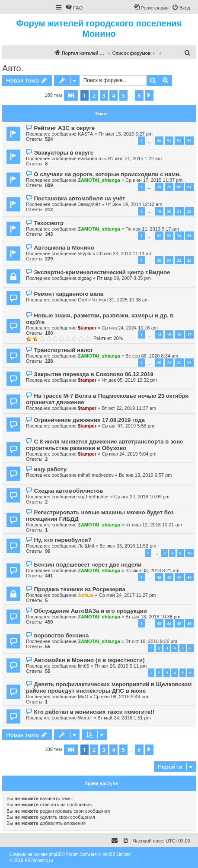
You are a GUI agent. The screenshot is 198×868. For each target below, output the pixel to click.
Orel (82, 300)
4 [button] (113, 95)
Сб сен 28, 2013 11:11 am (125, 253)
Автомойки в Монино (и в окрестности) (89, 660)
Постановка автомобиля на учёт (79, 198)
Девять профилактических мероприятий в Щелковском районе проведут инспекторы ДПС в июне (109, 687)
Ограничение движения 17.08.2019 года (89, 420)
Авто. (13, 68)
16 (179, 334)
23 (189, 260)
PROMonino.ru (39, 860)
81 (189, 187)
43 (169, 577)
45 (189, 577)
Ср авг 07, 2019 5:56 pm (128, 426)
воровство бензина (61, 635)
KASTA (85, 134)
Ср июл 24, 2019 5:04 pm (129, 454)
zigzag (85, 278)
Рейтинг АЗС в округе (64, 128)
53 (189, 141)
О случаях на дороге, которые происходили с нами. (107, 174)
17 (189, 334)
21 (179, 211)
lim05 (83, 666)
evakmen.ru (90, 158)
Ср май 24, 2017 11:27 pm (128, 595)
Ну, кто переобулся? (62, 540)
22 (189, 211)
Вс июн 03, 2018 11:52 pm (128, 546)
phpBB (55, 854)
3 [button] (104, 95)
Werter (85, 718)
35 (189, 236)
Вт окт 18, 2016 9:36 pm (151, 641)
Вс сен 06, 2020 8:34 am (152, 356)
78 (159, 187)
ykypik (85, 253)
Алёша (86, 595)
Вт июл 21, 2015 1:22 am (135, 158)
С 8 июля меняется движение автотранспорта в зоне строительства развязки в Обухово (105, 445)
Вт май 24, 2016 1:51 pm (124, 718)
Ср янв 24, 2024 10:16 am (130, 328)
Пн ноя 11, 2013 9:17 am (152, 229)
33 (169, 236)
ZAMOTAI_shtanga (99, 180)
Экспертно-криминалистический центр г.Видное (102, 272)
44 (179, 577)
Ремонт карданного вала (69, 294)
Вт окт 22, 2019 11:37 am (129, 408)
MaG (83, 697)
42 (159, 577)
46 (189, 623)
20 (169, 211)
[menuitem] (74, 8)
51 (169, 141)
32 (159, 236)
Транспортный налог (63, 350)
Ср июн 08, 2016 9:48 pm (121, 697)
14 (159, 334)
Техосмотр (49, 223)
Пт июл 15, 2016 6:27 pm (126, 134)
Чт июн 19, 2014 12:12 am (134, 204)
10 (189, 553)
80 (179, 187)
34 (179, 236)
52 (179, 141)
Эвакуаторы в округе (64, 153)
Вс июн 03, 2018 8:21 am (152, 570)
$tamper (87, 328)
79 (169, 187)
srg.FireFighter (93, 497)
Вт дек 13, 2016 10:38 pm (153, 617)
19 (159, 211)
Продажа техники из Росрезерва (79, 589)
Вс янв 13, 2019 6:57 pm (145, 475)
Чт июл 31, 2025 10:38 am (120, 300)
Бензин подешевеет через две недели (88, 565)
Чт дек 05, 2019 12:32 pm (129, 380)
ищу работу (50, 469)
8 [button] (139, 95)
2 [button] (94, 95)
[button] (71, 95)
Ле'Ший (86, 546)
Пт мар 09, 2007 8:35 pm (124, 278)
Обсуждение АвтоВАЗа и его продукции (90, 611)
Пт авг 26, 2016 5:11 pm (121, 666)
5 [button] (123, 95)
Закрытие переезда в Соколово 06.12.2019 (93, 374)
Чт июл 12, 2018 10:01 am (154, 525)
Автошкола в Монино (64, 248)
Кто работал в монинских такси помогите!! (94, 712)
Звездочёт (89, 204)
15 (169, 334)
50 (159, 141)
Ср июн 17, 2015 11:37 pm (154, 180)
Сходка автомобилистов (68, 491)
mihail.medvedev (96, 475)
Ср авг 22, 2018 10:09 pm (142, 497)
